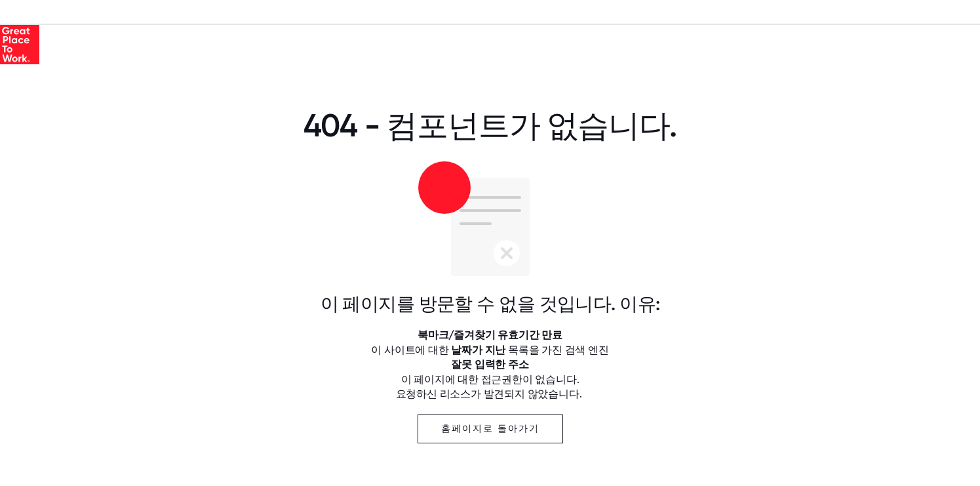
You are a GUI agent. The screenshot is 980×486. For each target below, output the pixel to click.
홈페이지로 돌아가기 (490, 429)
